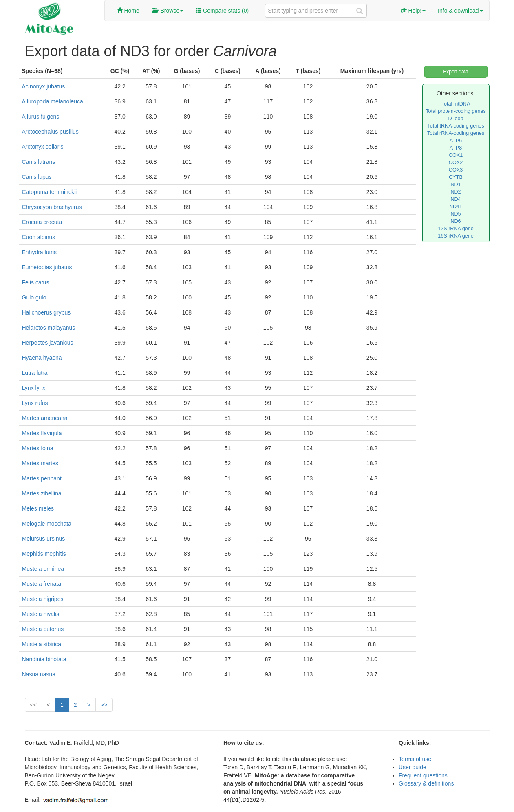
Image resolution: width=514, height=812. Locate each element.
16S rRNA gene (456, 236)
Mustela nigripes (43, 599)
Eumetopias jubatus (47, 267)
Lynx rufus (35, 403)
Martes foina (38, 448)
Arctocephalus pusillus (50, 132)
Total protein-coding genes (456, 111)
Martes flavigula (42, 433)
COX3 (456, 170)
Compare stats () (222, 11)
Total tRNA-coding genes (456, 126)
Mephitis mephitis (44, 554)
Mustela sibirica (42, 644)
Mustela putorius (43, 629)
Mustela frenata (42, 584)
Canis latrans (39, 162)
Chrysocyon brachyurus (52, 207)
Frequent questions (423, 775)
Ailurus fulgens (41, 117)
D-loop (456, 119)
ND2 (456, 192)
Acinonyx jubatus (44, 86)
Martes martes (40, 463)
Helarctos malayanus (49, 328)
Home (128, 11)
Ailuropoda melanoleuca (53, 101)
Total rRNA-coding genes (456, 133)
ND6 (456, 221)
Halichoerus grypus (46, 312)
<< (33, 705)
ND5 (456, 214)
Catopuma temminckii (50, 192)
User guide (413, 767)
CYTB (456, 177)
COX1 (456, 155)
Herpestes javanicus (48, 343)
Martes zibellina (42, 493)
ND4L (456, 207)
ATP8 (456, 148)
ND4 (456, 199)
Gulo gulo (34, 297)
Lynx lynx (34, 388)
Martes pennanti (42, 478)
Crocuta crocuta (42, 222)
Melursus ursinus (44, 539)
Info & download (460, 11)
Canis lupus (37, 177)
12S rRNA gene (456, 229)
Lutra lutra (35, 373)
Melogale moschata (47, 524)
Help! (414, 11)
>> (104, 705)
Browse (168, 11)
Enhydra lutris (40, 252)
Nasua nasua (39, 674)
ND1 (456, 185)
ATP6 (456, 141)
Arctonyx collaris (43, 147)
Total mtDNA (456, 104)
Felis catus (36, 282)
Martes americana (45, 418)
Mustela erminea (43, 569)
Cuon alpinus (39, 237)
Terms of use (415, 759)
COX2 (456, 163)
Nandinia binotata (44, 659)
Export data (456, 72)
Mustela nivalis (41, 614)
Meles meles (38, 508)
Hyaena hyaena (42, 358)
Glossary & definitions (426, 783)
